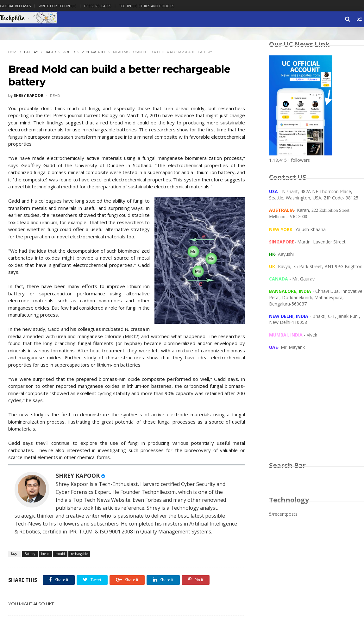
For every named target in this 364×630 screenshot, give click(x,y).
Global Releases (15, 6)
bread (50, 52)
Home (13, 52)
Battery (31, 52)
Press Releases (98, 6)
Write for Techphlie (57, 6)
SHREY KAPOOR (78, 476)
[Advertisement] (317, 412)
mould (69, 52)
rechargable (94, 52)
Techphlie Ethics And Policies (147, 6)
